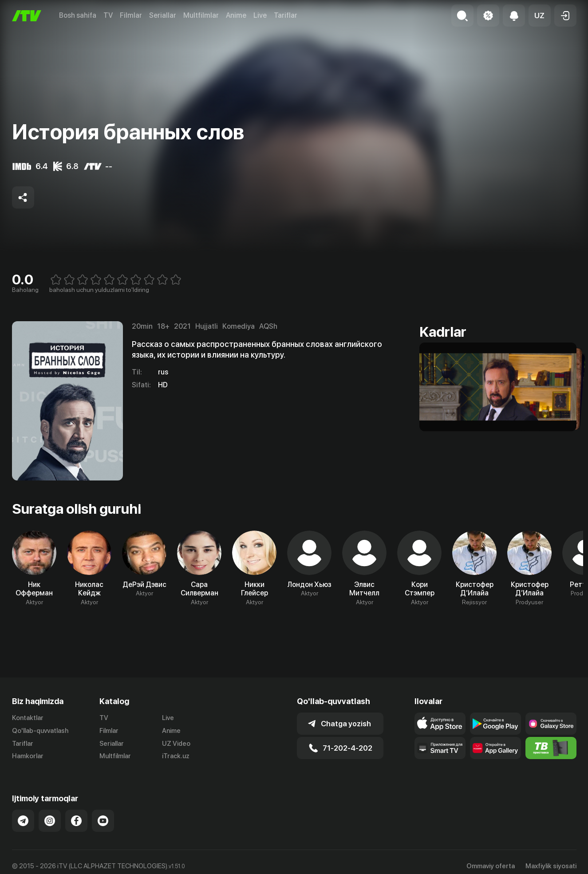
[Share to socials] (23, 197)
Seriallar (163, 15)
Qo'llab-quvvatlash (40, 731)
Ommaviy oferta (491, 866)
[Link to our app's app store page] (440, 724)
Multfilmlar (201, 15)
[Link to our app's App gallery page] (495, 748)
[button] (540, 16)
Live (260, 15)
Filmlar (131, 15)
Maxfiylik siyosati (551, 866)
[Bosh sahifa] (27, 16)
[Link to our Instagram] (50, 821)
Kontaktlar (28, 718)
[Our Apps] (440, 748)
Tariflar (286, 15)
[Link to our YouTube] (103, 821)
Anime (236, 15)
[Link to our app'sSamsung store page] (551, 724)
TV (108, 15)
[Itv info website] (551, 748)
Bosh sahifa (78, 15)
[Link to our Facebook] (76, 821)
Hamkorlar (28, 756)
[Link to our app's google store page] (495, 724)
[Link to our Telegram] (23, 821)
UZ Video (176, 744)
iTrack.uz (176, 756)
